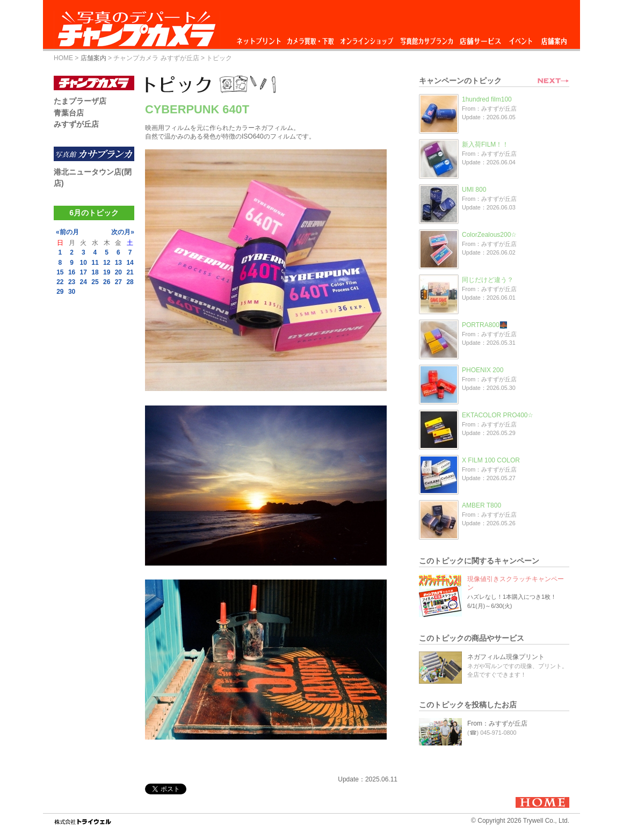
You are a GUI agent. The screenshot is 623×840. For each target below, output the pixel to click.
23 (72, 282)
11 (95, 263)
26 (107, 282)
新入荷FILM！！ (485, 144)
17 (84, 272)
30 (72, 292)
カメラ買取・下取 (311, 38)
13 (118, 263)
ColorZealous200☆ (489, 235)
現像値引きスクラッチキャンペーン (516, 583)
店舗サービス (480, 38)
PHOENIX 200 (483, 370)
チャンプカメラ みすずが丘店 (156, 58)
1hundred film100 (487, 99)
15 (60, 272)
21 (130, 272)
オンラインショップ (366, 38)
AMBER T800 (481, 505)
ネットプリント (260, 38)
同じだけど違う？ (488, 280)
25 (95, 282)
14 (130, 263)
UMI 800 (474, 190)
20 (118, 272)
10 (84, 263)
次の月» (123, 232)
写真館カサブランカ (426, 38)
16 (72, 272)
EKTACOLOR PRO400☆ (498, 415)
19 (107, 272)
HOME (63, 58)
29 (60, 292)
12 (107, 263)
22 (60, 282)
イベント (521, 38)
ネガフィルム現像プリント (506, 657)
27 (118, 282)
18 (95, 272)
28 (130, 282)
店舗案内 (554, 38)
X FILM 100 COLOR (491, 460)
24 (84, 282)
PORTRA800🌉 (485, 325)
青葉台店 (69, 113)
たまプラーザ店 (80, 101)
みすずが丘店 (76, 124)
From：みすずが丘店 (497, 723)
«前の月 (67, 232)
